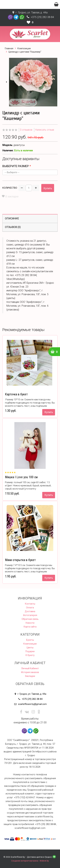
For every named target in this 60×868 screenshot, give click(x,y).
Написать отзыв (45, 130)
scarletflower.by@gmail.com (32, 704)
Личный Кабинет (30, 668)
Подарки (30, 651)
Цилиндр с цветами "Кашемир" (25, 52)
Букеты (30, 640)
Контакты (30, 604)
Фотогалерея (30, 615)
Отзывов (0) (13, 227)
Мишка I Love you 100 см (21, 477)
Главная (9, 48)
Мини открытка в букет (20, 560)
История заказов (30, 672)
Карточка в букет (16, 394)
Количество (10, 188)
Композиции (24, 48)
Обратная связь (30, 619)
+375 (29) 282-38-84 (42, 17)
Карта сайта (30, 627)
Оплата (30, 608)
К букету (30, 655)
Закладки (30, 676)
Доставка (30, 611)
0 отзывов (26, 130)
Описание (12, 218)
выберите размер (16, 166)
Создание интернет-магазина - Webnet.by (30, 861)
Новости (30, 623)
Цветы (30, 648)
